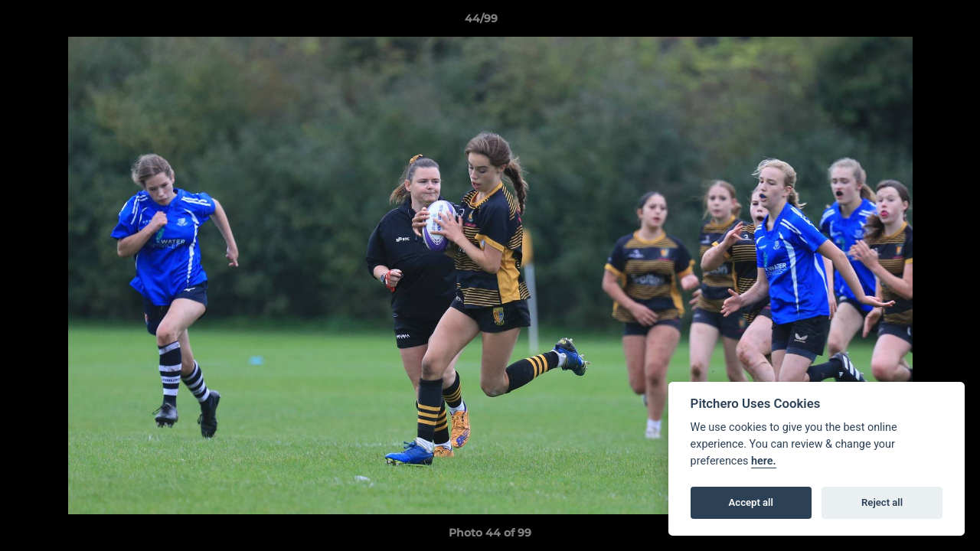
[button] (916, 22)
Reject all (882, 502)
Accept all (751, 502)
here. (764, 461)
